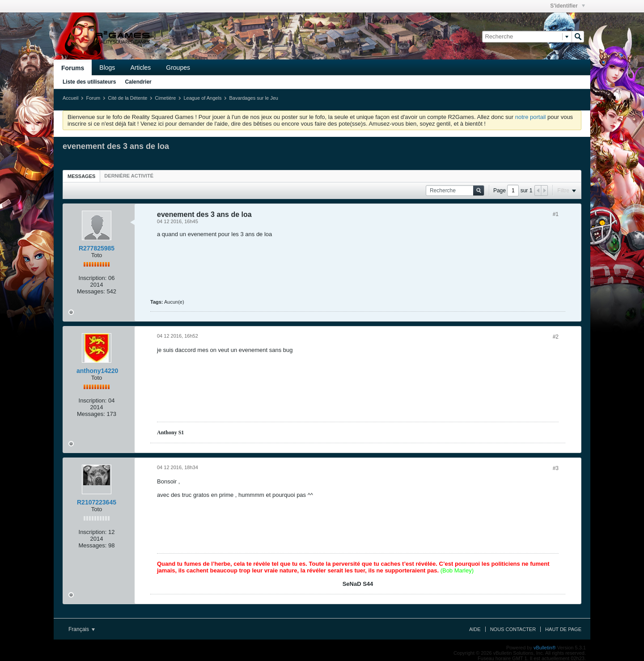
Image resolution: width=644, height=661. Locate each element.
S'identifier (568, 6)
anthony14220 (97, 371)
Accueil (70, 98)
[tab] (81, 176)
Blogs (107, 68)
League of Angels (202, 98)
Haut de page (563, 629)
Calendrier (138, 82)
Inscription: (93, 278)
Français (82, 629)
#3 (556, 468)
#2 (556, 337)
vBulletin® (545, 648)
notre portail (531, 117)
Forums (73, 68)
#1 (556, 214)
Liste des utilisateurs (89, 82)
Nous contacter (513, 629)
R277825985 (97, 248)
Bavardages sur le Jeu (253, 98)
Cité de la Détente (127, 98)
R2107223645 (97, 502)
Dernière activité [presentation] (129, 176)
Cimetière (165, 98)
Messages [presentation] (81, 176)
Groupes (178, 68)
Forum (93, 98)
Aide (475, 629)
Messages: (91, 291)
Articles (140, 68)
